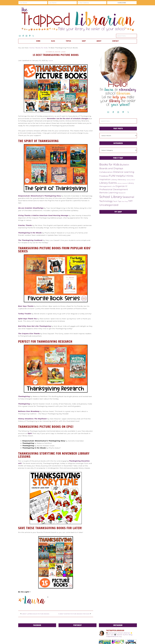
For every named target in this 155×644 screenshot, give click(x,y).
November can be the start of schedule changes (68, 119)
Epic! (30, 433)
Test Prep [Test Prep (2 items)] (125, 202)
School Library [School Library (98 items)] (111, 197)
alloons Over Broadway (29, 411)
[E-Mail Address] (92, 3)
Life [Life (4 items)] (114, 186)
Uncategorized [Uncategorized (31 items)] (109, 205)
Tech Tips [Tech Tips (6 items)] (117, 201)
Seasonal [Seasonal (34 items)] (128, 197)
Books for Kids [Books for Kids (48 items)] (109, 164)
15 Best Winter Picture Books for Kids (74, 614)
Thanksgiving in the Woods (30, 233)
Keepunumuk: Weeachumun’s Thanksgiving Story (40, 196)
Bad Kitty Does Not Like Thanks (32, 326)
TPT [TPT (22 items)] (131, 201)
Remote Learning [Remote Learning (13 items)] (109, 193)
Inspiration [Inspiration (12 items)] (105, 179)
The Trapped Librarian (78, 20)
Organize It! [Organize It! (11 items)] (121, 186)
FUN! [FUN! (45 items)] (112, 176)
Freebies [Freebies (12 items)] (104, 176)
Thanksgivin (23, 396)
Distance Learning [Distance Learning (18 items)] (124, 172)
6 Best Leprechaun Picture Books (36, 614)
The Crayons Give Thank (29, 334)
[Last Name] (62, 3)
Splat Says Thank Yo (27, 319)
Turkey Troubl (24, 314)
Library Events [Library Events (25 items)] (108, 183)
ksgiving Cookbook (34, 240)
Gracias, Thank (25, 225)
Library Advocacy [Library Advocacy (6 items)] (119, 180)
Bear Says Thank (25, 306)
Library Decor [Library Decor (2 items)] (131, 180)
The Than (22, 240)
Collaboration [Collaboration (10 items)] (106, 172)
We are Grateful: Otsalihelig (30, 208)
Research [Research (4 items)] (122, 193)
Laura (51, 60)
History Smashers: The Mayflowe (32, 419)
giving (48, 326)
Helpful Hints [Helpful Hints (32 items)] (125, 176)
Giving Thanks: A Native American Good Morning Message (43, 215)
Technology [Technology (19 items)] (106, 201)
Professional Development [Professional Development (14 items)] (114, 189)
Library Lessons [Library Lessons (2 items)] (122, 183)
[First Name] (33, 3)
